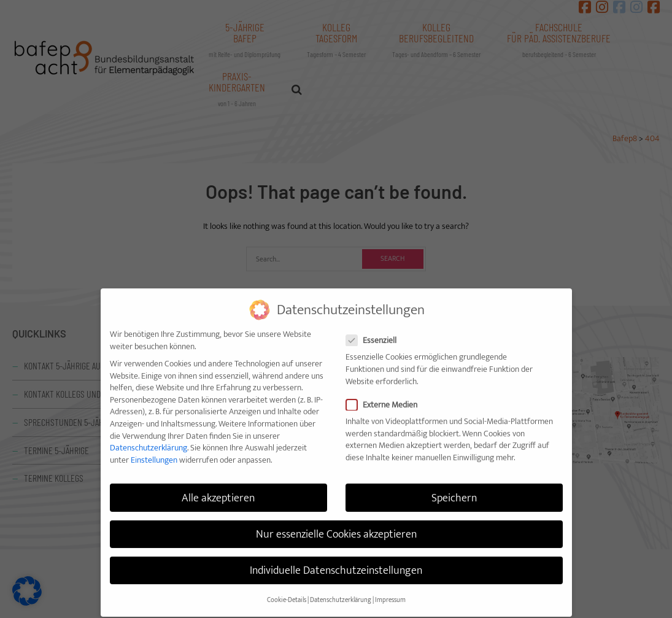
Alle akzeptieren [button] (218, 486)
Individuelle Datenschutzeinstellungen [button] (336, 559)
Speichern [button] (454, 486)
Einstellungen (154, 448)
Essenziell (377, 329)
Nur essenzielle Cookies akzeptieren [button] (336, 522)
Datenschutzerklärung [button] (341, 589)
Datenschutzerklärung (149, 436)
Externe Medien (387, 393)
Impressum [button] (390, 589)
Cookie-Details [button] (287, 589)
